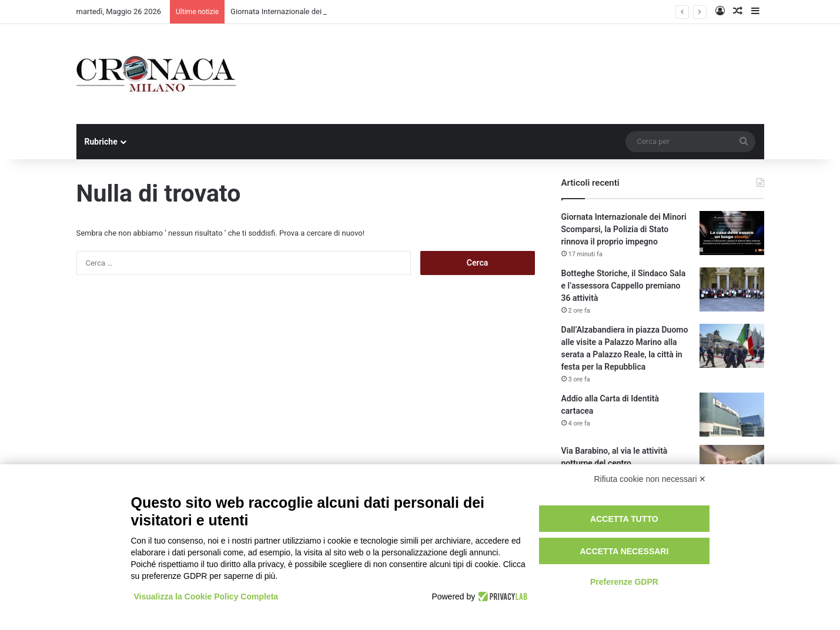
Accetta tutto (624, 519)
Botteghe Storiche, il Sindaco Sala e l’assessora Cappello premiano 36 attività (624, 286)
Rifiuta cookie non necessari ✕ (650, 479)
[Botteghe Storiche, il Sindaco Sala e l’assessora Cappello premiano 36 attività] (732, 289)
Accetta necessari (624, 551)
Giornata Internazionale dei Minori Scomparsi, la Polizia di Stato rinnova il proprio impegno (624, 229)
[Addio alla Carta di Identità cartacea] (732, 415)
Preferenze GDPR (624, 582)
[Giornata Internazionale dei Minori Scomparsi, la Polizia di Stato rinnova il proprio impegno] (732, 233)
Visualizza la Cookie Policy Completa (206, 597)
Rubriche (101, 142)
